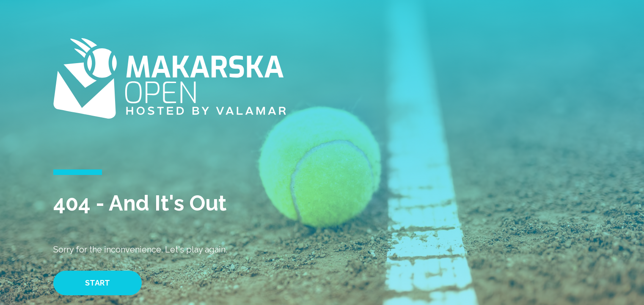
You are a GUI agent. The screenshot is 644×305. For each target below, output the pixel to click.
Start (98, 283)
